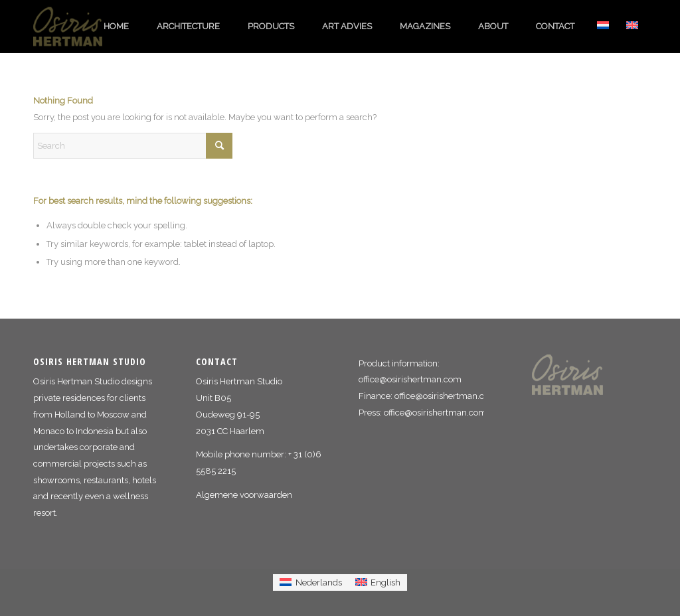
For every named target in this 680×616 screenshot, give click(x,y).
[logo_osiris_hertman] (76, 27)
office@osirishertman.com (410, 379)
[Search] (133, 146)
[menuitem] (116, 27)
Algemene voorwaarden (244, 495)
